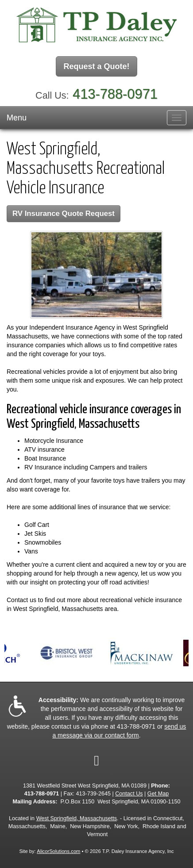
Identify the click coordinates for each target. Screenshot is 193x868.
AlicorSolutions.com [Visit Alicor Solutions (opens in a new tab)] (58, 851)
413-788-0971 (115, 94)
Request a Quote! (96, 66)
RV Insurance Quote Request (64, 213)
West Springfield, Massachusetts (77, 818)
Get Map (158, 794)
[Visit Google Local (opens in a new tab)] (96, 760)
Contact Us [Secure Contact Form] (129, 794)
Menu (17, 118)
